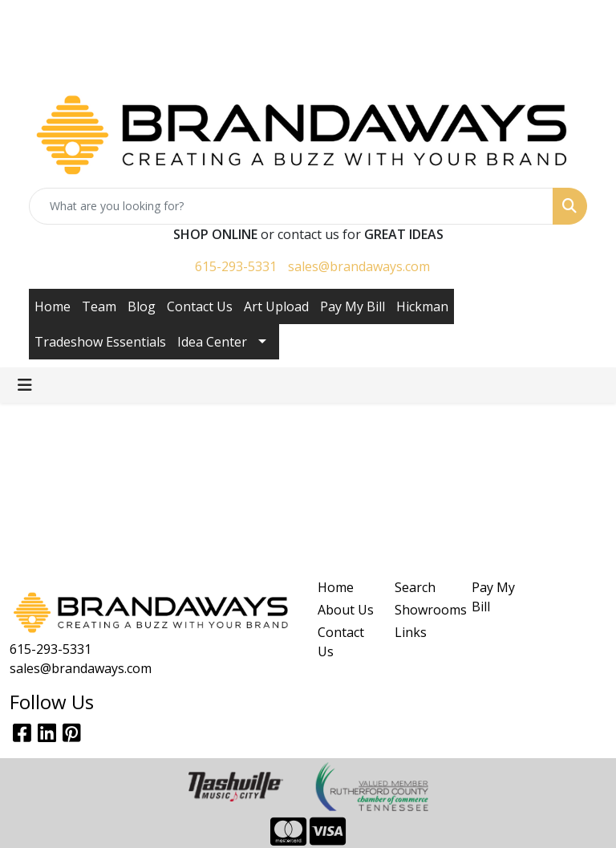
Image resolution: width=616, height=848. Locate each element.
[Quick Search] (291, 206)
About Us (346, 610)
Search (415, 587)
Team (99, 306)
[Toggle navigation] (25, 385)
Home (53, 306)
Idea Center (212, 342)
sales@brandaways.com (359, 266)
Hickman (422, 306)
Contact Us (200, 306)
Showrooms (423, 610)
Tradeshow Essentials (100, 342)
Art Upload (276, 306)
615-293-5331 (236, 266)
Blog (142, 306)
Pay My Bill (353, 306)
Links (411, 632)
